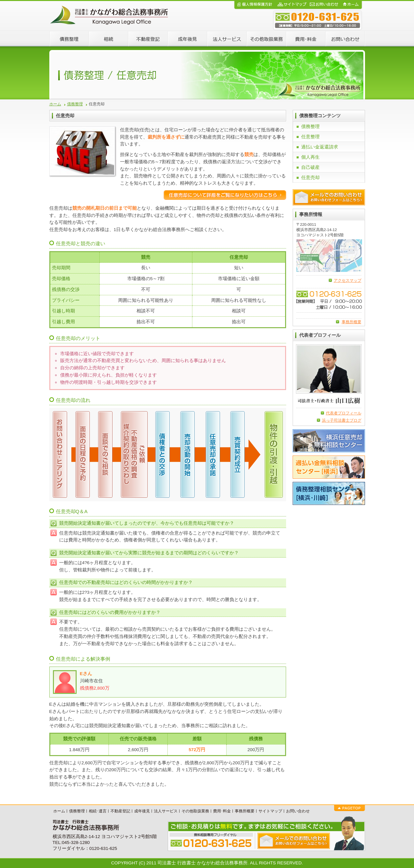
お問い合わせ (298, 811)
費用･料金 (222, 811)
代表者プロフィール (344, 413)
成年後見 (142, 811)
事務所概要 (352, 322)
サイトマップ (270, 811)
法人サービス (166, 811)
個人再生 (310, 157)
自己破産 (310, 167)
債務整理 (75, 104)
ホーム (55, 104)
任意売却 (310, 178)
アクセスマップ (348, 280)
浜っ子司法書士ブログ (342, 420)
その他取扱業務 (195, 811)
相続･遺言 (98, 811)
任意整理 (310, 137)
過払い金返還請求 (320, 147)
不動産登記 (120, 811)
